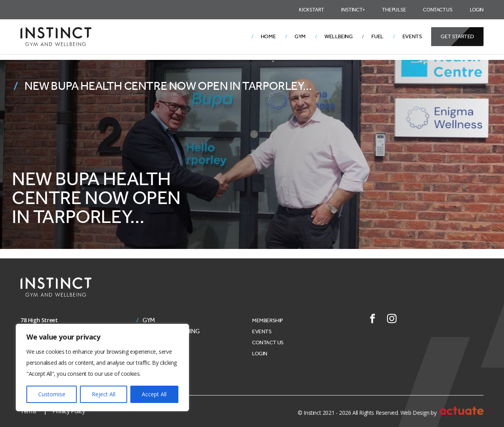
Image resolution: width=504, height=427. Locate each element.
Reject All (104, 394)
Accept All (154, 394)
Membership (268, 320)
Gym (300, 36)
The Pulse (394, 10)
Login (477, 10)
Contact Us (438, 10)
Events (412, 36)
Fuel (377, 36)
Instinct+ (353, 10)
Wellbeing (338, 36)
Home (268, 36)
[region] (102, 368)
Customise (52, 394)
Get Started (457, 36)
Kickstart (311, 10)
